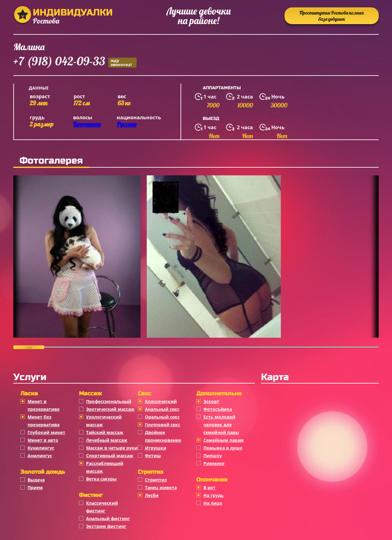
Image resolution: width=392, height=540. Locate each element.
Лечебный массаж (107, 440)
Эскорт (211, 401)
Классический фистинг (102, 507)
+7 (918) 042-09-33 (75, 62)
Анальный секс (162, 409)
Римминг (214, 463)
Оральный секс (162, 417)
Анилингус (40, 456)
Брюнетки (87, 124)
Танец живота (161, 487)
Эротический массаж (110, 409)
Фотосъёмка (218, 409)
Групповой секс (163, 425)
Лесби (152, 495)
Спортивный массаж (110, 456)
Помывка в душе (223, 448)
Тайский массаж (105, 432)
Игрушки (156, 448)
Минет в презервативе (44, 405)
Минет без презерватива (44, 421)
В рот (209, 487)
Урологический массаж (104, 421)
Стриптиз (156, 480)
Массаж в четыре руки (112, 448)
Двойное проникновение (163, 436)
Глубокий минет (46, 432)
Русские (127, 124)
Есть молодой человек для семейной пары (221, 425)
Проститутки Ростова (332, 16)
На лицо (213, 503)
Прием (35, 487)
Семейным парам (224, 440)
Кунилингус (41, 448)
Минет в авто (43, 440)
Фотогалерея (51, 160)
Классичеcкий (161, 401)
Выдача (36, 480)
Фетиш (153, 456)
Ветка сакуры (101, 479)
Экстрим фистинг (106, 526)
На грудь (213, 495)
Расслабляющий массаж (105, 467)
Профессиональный (109, 401)
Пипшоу (213, 456)
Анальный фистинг (108, 518)
